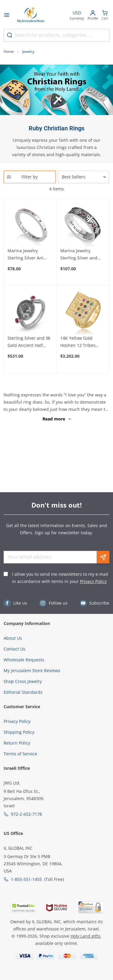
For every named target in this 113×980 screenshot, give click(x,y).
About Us (13, 638)
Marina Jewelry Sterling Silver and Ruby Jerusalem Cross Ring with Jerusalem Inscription (82, 255)
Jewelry (28, 52)
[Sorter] (84, 177)
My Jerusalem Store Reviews (32, 671)
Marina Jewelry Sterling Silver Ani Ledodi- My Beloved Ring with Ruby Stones (30, 255)
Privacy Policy (93, 581)
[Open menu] (7, 16)
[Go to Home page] (31, 16)
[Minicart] (105, 16)
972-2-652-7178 (26, 814)
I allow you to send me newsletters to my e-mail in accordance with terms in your (60, 578)
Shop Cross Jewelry (23, 681)
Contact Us (14, 649)
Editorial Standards (23, 692)
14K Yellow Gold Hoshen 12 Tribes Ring (78, 342)
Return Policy (17, 743)
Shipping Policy (19, 732)
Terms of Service (20, 754)
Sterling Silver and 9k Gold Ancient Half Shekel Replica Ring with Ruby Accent (29, 342)
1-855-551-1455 (26, 879)
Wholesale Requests (24, 660)
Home (9, 52)
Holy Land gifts (85, 936)
